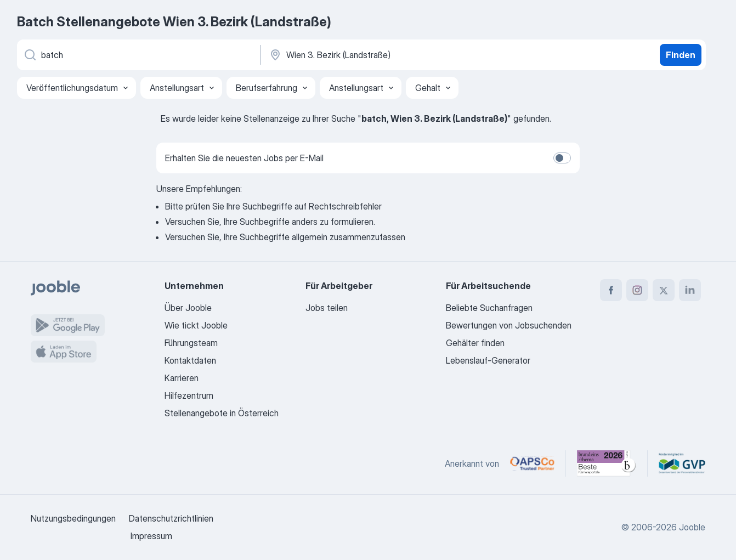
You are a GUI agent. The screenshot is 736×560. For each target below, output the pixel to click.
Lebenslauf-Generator (488, 360)
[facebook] (611, 290)
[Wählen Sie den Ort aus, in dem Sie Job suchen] (383, 55)
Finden (681, 55)
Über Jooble (188, 308)
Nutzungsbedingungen (73, 518)
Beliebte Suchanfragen (489, 308)
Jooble (692, 527)
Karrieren (182, 378)
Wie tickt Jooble (196, 325)
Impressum (151, 536)
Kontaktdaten (190, 360)
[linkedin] (690, 290)
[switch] (562, 158)
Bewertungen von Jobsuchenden (509, 325)
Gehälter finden (475, 343)
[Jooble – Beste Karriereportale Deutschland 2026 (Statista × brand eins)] (607, 463)
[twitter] (664, 290)
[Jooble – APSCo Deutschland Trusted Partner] (532, 463)
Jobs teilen (327, 308)
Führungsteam (191, 343)
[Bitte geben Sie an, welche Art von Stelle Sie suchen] (138, 55)
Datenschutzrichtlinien (171, 518)
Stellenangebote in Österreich (222, 413)
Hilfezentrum (189, 395)
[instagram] (637, 290)
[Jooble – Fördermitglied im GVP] (682, 463)
